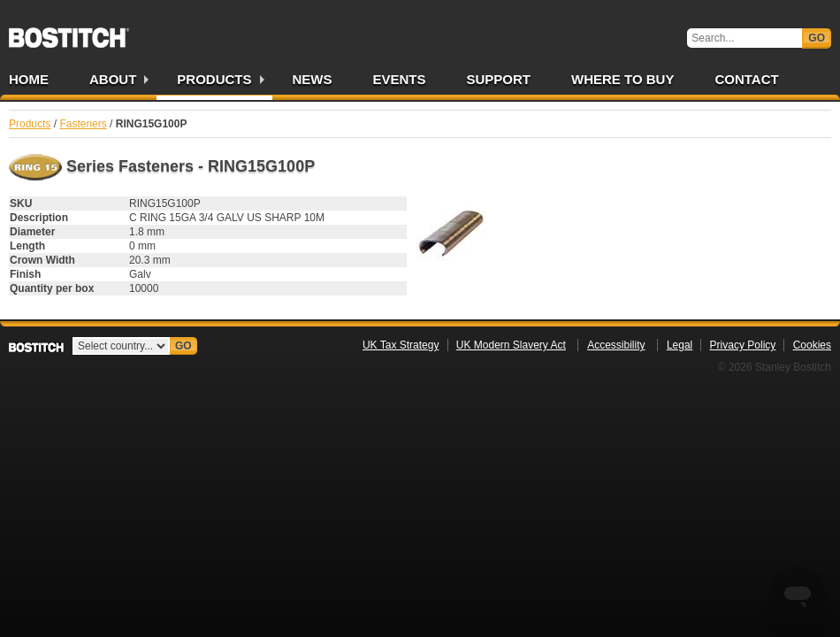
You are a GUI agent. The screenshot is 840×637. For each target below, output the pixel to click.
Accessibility (616, 345)
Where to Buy (622, 79)
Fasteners (83, 124)
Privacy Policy (743, 345)
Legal (680, 345)
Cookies (812, 345)
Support (499, 79)
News (313, 79)
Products (214, 79)
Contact (746, 79)
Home (29, 79)
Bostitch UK (69, 32)
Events (400, 79)
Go (817, 38)
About (113, 79)
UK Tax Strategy (401, 345)
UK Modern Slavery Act (511, 345)
